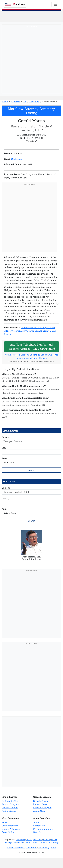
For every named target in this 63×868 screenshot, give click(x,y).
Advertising (44, 847)
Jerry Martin (28, 331)
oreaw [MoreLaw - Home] (15, 4)
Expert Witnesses (11, 829)
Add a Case (39, 811)
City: (4, 448)
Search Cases (40, 801)
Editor (54, 847)
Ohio (20, 842)
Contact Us (39, 826)
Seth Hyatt (43, 327)
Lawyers (15, 102)
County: (6, 498)
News (5, 822)
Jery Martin (15, 331)
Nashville (34, 102)
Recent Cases (40, 804)
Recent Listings (10, 808)
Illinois (54, 840)
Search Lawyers (10, 804)
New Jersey (53, 842)
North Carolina (40, 842)
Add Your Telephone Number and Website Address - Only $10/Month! (32, 347)
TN (25, 102)
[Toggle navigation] (55, 4)
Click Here (17, 159)
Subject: (6, 437)
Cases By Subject (42, 808)
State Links (8, 832)
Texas (29, 840)
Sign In (37, 832)
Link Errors (32, 847)
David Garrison (29, 327)
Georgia (28, 842)
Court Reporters (10, 826)
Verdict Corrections (16, 847)
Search (31, 470)
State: (5, 458)
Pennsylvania (11, 842)
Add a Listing (9, 811)
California (20, 840)
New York (37, 840)
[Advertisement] (31, 60)
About (36, 822)
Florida (46, 840)
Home (5, 102)
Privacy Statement (43, 829)
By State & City (10, 801)
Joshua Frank (42, 331)
